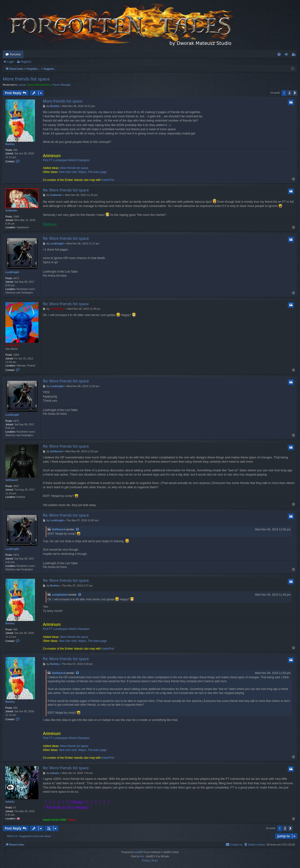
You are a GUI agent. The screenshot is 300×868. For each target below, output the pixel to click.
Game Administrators (39, 85)
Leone (22, 85)
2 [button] (289, 93)
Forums (15, 54)
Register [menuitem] (295, 55)
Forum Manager (62, 85)
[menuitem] (279, 54)
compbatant (13, 345)
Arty (142, 856)
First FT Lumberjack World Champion (66, 160)
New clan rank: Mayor (73, 172)
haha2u (10, 802)
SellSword (12, 480)
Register (26, 62)
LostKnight (12, 272)
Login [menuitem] (287, 55)
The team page (97, 172)
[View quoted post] (78, 530)
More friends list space (26, 79)
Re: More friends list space (66, 190)
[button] (295, 93)
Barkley (10, 144)
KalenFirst (108, 180)
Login (11, 62)
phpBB (138, 852)
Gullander (11, 210)
